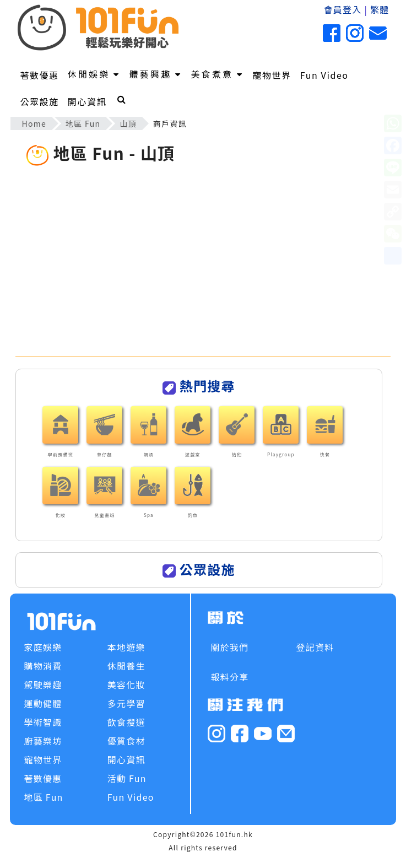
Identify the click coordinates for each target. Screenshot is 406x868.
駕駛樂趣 (43, 684)
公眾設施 (39, 101)
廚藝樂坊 (43, 741)
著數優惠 (39, 75)
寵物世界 (272, 75)
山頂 (128, 123)
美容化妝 (126, 684)
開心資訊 (87, 101)
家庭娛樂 (43, 647)
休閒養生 (126, 666)
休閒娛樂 (94, 74)
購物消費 (43, 666)
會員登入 (343, 9)
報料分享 (229, 677)
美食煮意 (217, 74)
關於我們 (229, 647)
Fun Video (324, 75)
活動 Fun (127, 778)
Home (34, 123)
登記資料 (315, 647)
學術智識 (43, 722)
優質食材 (126, 741)
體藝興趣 (156, 74)
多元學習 (126, 703)
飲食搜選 (126, 722)
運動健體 (43, 703)
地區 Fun (83, 123)
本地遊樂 (126, 647)
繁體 (380, 9)
